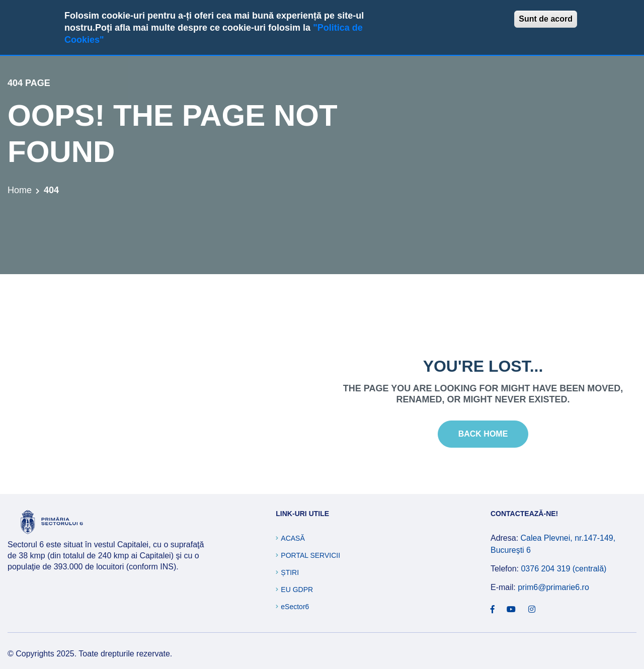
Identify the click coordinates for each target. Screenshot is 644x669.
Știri (290, 572)
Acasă (293, 538)
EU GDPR (297, 590)
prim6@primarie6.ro (553, 587)
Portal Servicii (310, 555)
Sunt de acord (546, 19)
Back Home (483, 434)
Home (20, 190)
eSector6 (295, 607)
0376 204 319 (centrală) (563, 569)
